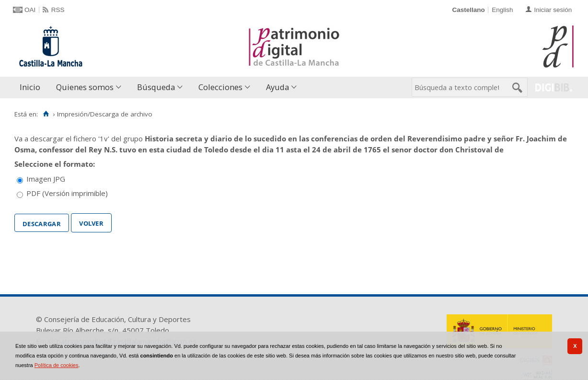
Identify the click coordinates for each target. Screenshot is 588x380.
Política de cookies (57, 365)
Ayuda (277, 87)
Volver (91, 222)
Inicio (30, 87)
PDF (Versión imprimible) (67, 193)
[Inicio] (46, 114)
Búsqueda (156, 87)
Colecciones (220, 87)
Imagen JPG (46, 179)
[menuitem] (32, 87)
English (502, 10)
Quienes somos (85, 87)
